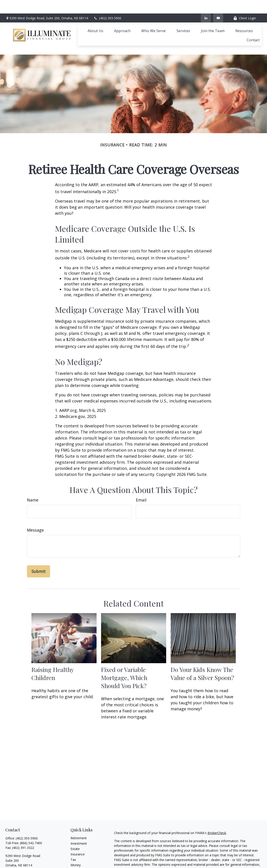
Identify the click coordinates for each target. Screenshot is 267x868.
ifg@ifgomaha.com (19, 853)
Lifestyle (77, 850)
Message (35, 510)
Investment (79, 823)
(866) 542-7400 (31, 823)
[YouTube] (218, 4)
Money (76, 845)
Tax (73, 839)
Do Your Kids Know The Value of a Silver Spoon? (202, 653)
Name (33, 480)
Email (141, 480)
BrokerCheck (217, 813)
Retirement (79, 818)
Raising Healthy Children (53, 653)
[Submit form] (39, 551)
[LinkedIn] (206, 4)
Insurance (78, 834)
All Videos (77, 861)
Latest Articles (81, 856)
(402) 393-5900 (107, 5)
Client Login (245, 5)
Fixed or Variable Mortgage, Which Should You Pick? (124, 657)
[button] (95, 17)
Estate (75, 829)
